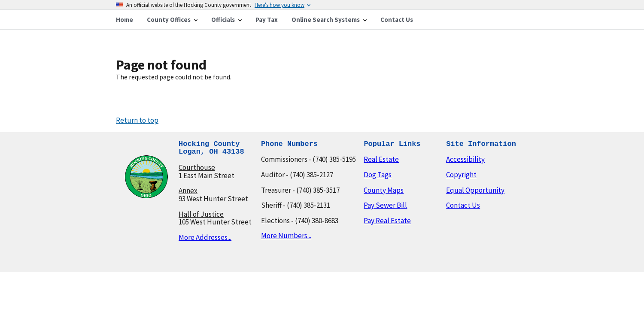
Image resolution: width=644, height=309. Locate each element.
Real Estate (381, 159)
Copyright (461, 175)
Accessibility (465, 159)
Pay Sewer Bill (385, 205)
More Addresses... (205, 237)
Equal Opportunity (475, 190)
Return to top (137, 120)
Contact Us (463, 205)
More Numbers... (286, 236)
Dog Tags (378, 175)
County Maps (384, 190)
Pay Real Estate (387, 221)
